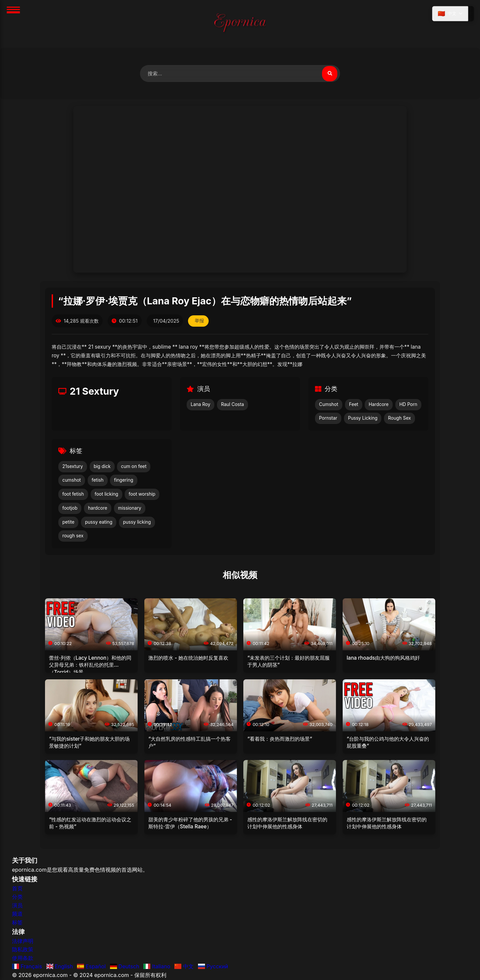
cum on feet (134, 467)
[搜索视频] (329, 74)
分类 (17, 897)
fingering (124, 481)
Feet (354, 405)
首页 (17, 889)
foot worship (142, 495)
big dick (102, 467)
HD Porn (408, 405)
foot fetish (73, 495)
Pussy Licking (363, 419)
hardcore (98, 508)
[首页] (240, 24)
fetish (98, 481)
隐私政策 (23, 950)
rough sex (73, 536)
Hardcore (379, 405)
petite (68, 522)
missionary (130, 508)
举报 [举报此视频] (200, 321)
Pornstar (328, 419)
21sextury (73, 467)
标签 (17, 923)
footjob (70, 508)
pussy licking (137, 522)
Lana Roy (200, 405)
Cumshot (329, 405)
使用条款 (23, 958)
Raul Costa (232, 405)
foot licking (106, 495)
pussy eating (99, 522)
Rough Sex (399, 419)
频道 (17, 914)
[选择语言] (449, 14)
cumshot (72, 481)
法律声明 (23, 941)
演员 (17, 906)
